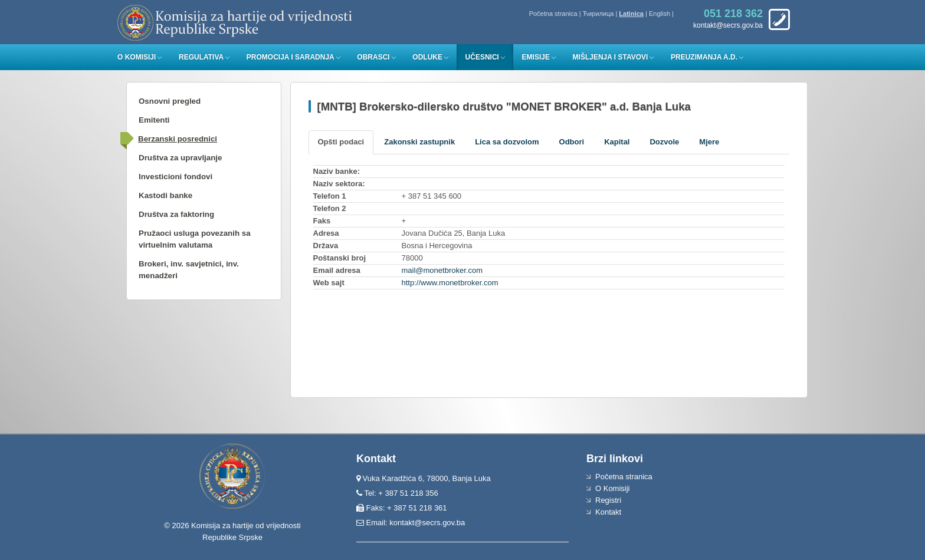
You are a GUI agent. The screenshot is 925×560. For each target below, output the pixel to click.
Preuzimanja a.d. (704, 57)
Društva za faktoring (176, 214)
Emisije (536, 57)
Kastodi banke (165, 195)
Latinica (631, 14)
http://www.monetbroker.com (450, 283)
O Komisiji (137, 57)
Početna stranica (553, 14)
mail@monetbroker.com (442, 270)
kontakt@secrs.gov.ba (427, 523)
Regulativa (201, 57)
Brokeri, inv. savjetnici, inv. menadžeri (189, 270)
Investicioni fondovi (176, 177)
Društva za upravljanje (180, 158)
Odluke (427, 57)
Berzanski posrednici (178, 139)
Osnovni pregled (170, 101)
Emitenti (154, 120)
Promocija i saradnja (291, 57)
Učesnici (482, 57)
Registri (608, 500)
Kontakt (608, 512)
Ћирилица (598, 14)
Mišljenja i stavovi (611, 57)
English (660, 14)
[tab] (341, 142)
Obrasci (373, 57)
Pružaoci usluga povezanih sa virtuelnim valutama (195, 239)
